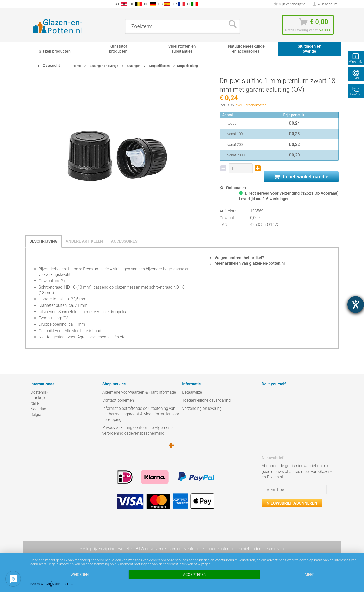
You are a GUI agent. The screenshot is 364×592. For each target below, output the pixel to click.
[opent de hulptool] (356, 304)
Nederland (39, 409)
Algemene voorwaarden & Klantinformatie (139, 392)
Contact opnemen (118, 400)
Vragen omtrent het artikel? (237, 258)
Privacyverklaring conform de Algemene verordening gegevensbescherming (138, 430)
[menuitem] (33, 4)
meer (310, 575)
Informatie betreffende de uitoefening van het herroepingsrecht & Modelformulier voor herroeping (141, 414)
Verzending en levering (202, 408)
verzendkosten (163, 549)
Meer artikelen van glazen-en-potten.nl (247, 263)
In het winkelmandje (301, 177)
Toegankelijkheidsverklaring (206, 400)
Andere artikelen (84, 241)
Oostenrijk (39, 392)
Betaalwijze (192, 392)
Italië (35, 403)
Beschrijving (43, 241)
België (36, 414)
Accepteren (195, 575)
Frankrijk (38, 398)
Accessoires (124, 241)
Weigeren (79, 575)
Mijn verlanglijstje (289, 4)
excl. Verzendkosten (251, 105)
